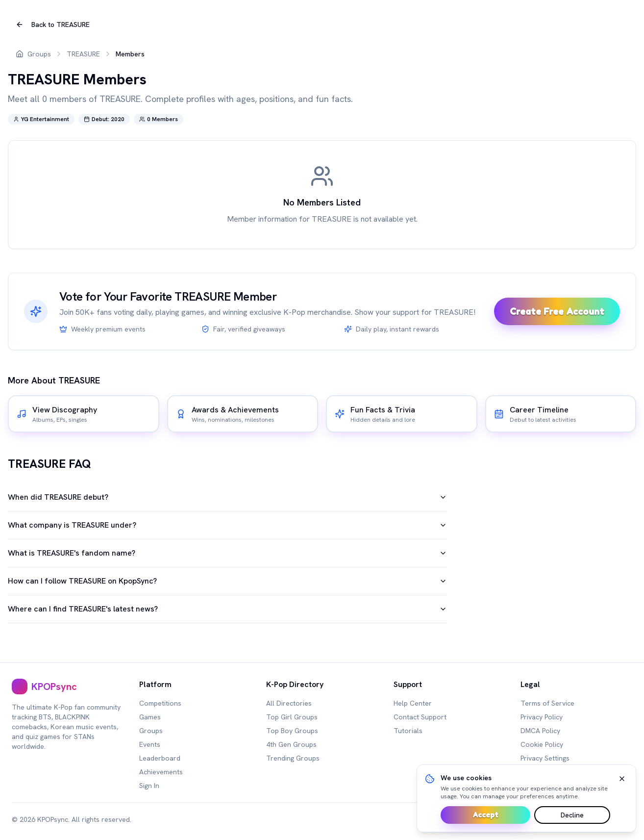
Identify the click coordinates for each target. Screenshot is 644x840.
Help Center (413, 703)
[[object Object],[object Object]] (68, 687)
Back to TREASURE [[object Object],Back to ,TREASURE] (53, 25)
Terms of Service (547, 703)
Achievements (161, 772)
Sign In (149, 786)
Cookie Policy (542, 744)
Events (150, 744)
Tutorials (408, 731)
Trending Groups (293, 758)
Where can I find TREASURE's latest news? (227, 609)
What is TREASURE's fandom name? (227, 553)
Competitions (160, 703)
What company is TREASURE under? (227, 525)
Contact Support (420, 717)
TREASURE (83, 54)
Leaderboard (160, 758)
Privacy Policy (542, 717)
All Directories (289, 703)
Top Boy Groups (292, 731)
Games (150, 717)
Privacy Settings (545, 758)
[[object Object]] (84, 414)
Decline (572, 815)
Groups (39, 54)
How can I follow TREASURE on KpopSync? (227, 581)
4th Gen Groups (291, 744)
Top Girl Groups (292, 717)
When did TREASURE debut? (227, 497)
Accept (485, 815)
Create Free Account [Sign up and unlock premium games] (557, 311)
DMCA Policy (540, 731)
